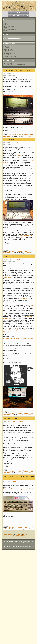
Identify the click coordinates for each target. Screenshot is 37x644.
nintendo (19, 260)
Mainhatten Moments (10, 56)
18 (33, 534)
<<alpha (5, 534)
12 (19, 534)
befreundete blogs (9, 44)
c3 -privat (6, 48)
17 (31, 534)
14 (24, 534)
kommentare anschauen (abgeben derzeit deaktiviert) (18, 135)
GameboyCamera (8, 277)
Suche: (6, 35)
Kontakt (6, 23)
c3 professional (8, 49)
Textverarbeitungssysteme (27, 236)
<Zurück (10, 534)
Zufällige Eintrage (9, 60)
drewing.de (7, 46)
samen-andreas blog (9, 53)
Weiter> (18, 536)
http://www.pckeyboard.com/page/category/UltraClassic (19, 489)
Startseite (6, 22)
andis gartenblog (8, 52)
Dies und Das (15, 421)
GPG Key (6, 31)
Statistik (6, 25)
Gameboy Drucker (25, 299)
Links (5, 19)
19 (13, 536)
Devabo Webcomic (9, 55)
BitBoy (31, 305)
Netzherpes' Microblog (10, 26)
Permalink (29, 136)
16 (29, 534)
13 (21, 534)
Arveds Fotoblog (8, 51)
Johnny (5, 152)
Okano (20, 156)
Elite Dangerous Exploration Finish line (14, 65)
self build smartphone (10, 29)
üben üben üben (8, 63)
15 (26, 534)
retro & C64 (15, 74)
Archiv (5, 28)
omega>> (22, 536)
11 (16, 534)
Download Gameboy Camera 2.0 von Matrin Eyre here (18, 338)
